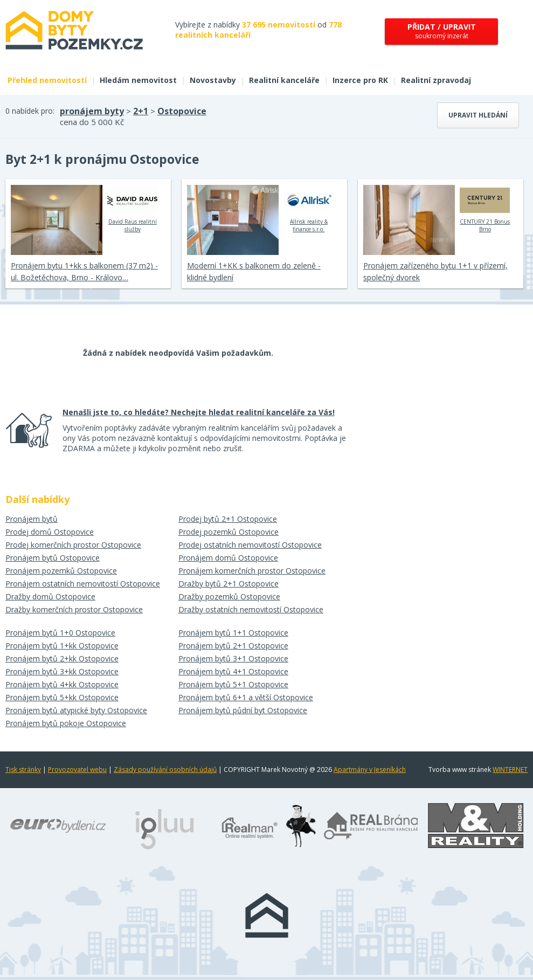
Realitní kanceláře (284, 80)
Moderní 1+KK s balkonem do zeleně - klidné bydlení (254, 271)
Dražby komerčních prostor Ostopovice (74, 609)
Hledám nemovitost (138, 80)
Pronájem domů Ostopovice (228, 558)
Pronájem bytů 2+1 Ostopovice (233, 646)
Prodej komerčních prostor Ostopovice (73, 545)
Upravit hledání (478, 115)
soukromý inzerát (442, 31)
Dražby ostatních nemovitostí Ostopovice (251, 609)
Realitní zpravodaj (436, 80)
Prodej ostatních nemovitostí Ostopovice (250, 545)
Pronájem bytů (32, 519)
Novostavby (213, 80)
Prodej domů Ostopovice (50, 532)
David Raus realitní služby (132, 209)
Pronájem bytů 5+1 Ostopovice (233, 684)
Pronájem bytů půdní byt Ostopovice (243, 710)
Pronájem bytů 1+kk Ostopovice (62, 646)
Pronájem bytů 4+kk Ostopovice (62, 684)
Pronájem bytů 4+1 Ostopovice (233, 671)
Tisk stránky (23, 769)
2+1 (141, 111)
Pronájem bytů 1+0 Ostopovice (60, 633)
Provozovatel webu (77, 769)
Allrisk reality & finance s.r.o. (309, 209)
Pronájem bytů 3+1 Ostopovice (233, 658)
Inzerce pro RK (360, 80)
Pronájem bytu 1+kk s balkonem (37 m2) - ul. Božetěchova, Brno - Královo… (84, 271)
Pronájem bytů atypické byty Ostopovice (76, 710)
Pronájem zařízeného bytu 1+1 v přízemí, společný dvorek (435, 271)
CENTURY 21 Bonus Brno (485, 209)
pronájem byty (92, 111)
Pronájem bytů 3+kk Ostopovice (62, 671)
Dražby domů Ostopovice (50, 596)
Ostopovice (182, 111)
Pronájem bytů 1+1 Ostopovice (233, 633)
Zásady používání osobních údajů (165, 769)
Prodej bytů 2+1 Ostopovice (228, 519)
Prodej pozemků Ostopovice (229, 532)
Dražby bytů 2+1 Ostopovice (229, 584)
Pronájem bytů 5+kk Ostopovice (62, 697)
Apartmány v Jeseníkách (370, 769)
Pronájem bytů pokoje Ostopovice (66, 723)
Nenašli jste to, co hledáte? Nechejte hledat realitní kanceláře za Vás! (199, 412)
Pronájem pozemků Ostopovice (61, 571)
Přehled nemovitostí (47, 80)
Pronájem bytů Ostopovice (53, 558)
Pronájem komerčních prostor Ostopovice (252, 571)
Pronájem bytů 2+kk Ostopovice (62, 658)
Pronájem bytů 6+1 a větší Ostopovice (246, 697)
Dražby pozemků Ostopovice (229, 596)
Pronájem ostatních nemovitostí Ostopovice (83, 584)
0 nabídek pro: (30, 111)
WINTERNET (510, 769)
